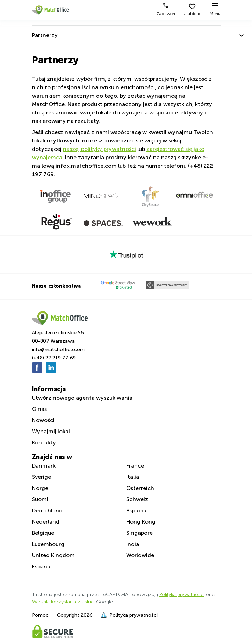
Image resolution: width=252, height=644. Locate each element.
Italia (133, 477)
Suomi (40, 499)
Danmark (44, 466)
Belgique (43, 533)
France (135, 466)
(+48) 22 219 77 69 (54, 358)
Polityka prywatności (182, 594)
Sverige (41, 477)
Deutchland (47, 510)
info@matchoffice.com (58, 349)
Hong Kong (141, 522)
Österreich (140, 488)
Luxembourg (48, 544)
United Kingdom (53, 555)
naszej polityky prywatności (99, 149)
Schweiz (137, 499)
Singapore (139, 533)
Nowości (43, 420)
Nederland (46, 522)
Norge (40, 488)
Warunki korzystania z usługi (63, 602)
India (133, 544)
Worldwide (140, 555)
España (41, 566)
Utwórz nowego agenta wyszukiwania (82, 398)
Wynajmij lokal (51, 431)
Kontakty (44, 443)
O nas (39, 409)
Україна (136, 510)
